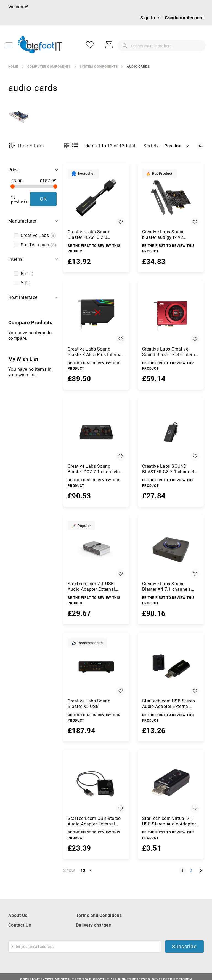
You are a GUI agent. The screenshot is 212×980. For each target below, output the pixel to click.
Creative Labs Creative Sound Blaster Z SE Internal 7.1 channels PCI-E (171, 352)
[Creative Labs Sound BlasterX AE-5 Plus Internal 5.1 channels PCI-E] (96, 315)
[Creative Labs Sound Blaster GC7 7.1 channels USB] (96, 432)
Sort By (151, 146)
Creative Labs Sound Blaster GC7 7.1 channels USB (94, 469)
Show (69, 870)
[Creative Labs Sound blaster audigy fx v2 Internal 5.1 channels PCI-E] (171, 198)
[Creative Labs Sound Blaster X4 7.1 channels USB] (171, 549)
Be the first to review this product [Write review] (94, 249)
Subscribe (184, 946)
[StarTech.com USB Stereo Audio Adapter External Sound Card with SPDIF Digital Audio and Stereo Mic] (96, 784)
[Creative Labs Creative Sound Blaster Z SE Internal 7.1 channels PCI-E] (171, 315)
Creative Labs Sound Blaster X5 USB (89, 704)
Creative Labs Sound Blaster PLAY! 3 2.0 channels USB (89, 235)
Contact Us (20, 925)
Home (13, 67)
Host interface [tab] (23, 297)
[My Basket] (198, 45)
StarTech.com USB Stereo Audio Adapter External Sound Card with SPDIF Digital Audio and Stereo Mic (94, 821)
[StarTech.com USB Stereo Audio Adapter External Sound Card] (171, 667)
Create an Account (184, 18)
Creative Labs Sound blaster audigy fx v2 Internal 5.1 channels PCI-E (170, 235)
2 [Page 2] (192, 870)
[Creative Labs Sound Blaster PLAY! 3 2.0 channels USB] (96, 198)
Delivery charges (94, 925)
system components (99, 67)
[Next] (201, 871)
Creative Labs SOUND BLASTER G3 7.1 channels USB (169, 469)
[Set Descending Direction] (200, 146)
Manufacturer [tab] (22, 221)
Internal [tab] (16, 259)
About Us (18, 915)
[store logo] (40, 45)
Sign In (148, 18)
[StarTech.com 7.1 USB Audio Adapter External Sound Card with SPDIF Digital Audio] (96, 549)
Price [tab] (13, 170)
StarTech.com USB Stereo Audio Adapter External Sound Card (169, 704)
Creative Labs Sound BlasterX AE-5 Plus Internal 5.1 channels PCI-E (95, 352)
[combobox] (121, 45)
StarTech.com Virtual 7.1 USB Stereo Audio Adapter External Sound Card (169, 821)
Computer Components (49, 67)
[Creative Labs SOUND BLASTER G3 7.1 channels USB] (171, 432)
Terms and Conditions (99, 915)
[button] (177, 146)
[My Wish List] (179, 45)
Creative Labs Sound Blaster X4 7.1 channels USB (167, 587)
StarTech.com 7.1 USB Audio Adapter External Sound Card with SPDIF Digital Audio (92, 587)
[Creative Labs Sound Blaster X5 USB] (96, 667)
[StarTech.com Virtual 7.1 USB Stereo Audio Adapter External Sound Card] (171, 784)
